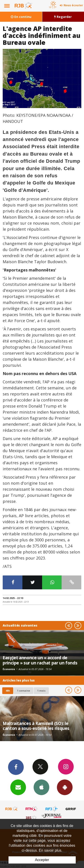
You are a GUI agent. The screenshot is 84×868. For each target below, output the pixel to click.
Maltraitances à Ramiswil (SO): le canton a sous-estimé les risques (36, 726)
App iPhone (41, 787)
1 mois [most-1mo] (41, 691)
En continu (21, 17)
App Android (65, 787)
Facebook (16, 767)
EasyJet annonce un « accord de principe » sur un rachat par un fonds (40, 660)
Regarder (63, 17)
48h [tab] (8, 691)
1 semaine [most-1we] (24, 691)
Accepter (42, 860)
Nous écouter (73, 5)
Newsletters (18, 787)
